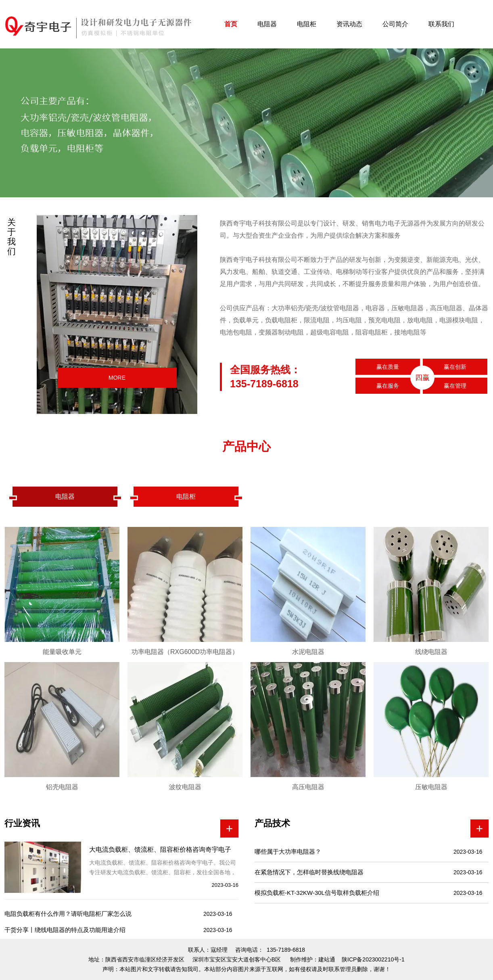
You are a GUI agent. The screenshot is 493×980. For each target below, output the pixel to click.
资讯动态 (349, 24)
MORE (117, 378)
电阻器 (267, 24)
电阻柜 (307, 24)
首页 (231, 24)
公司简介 (395, 24)
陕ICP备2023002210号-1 (373, 959)
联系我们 (441, 24)
